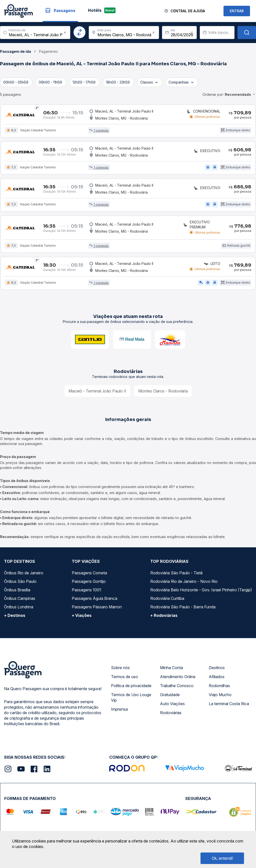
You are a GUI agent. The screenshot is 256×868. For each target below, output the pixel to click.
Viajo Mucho (220, 697)
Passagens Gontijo (89, 584)
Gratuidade (170, 697)
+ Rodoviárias (164, 618)
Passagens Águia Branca (94, 601)
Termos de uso (124, 679)
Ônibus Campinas (20, 601)
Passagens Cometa (89, 575)
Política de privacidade (131, 688)
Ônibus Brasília (17, 592)
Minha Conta (171, 670)
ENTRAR (237, 11)
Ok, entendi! (222, 858)
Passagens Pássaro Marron (97, 609)
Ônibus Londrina (19, 609)
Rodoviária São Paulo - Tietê (176, 575)
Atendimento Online (178, 679)
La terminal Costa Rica (229, 706)
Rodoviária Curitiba (167, 601)
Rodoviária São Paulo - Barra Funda (183, 609)
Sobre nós (120, 670)
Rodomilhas (219, 688)
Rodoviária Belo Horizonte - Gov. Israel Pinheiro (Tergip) (201, 592)
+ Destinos (15, 618)
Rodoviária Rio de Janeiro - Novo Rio (184, 584)
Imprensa (119, 712)
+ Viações (82, 618)
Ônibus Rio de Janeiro (24, 575)
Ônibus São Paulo (20, 584)
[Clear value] (192, 33)
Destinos (217, 670)
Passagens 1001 (86, 592)
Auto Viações (172, 706)
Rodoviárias (171, 715)
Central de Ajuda (188, 11)
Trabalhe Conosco (177, 688)
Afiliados (217, 679)
